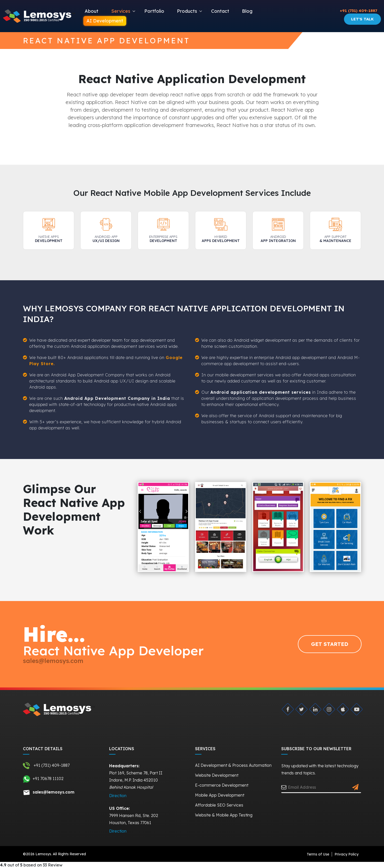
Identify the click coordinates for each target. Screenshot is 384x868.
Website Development (217, 775)
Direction (118, 796)
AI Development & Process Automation (233, 765)
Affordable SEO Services (219, 805)
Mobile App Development (220, 795)
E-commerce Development (222, 785)
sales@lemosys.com (53, 661)
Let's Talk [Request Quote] (362, 19)
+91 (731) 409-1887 (359, 11)
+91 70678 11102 (43, 779)
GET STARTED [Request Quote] (330, 644)
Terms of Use (318, 854)
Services (121, 11)
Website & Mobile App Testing (224, 815)
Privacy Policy (347, 854)
